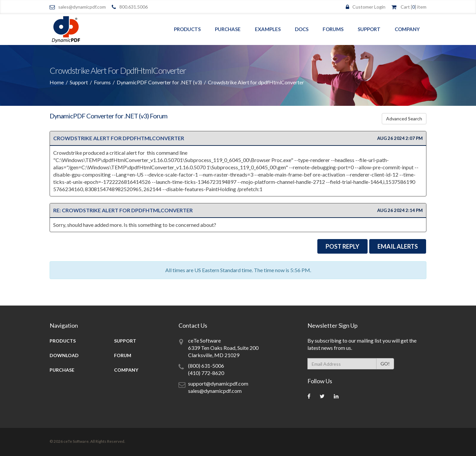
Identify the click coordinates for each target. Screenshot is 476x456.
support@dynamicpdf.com (218, 383)
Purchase (228, 29)
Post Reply (342, 246)
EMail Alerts (398, 246)
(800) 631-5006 (206, 365)
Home (57, 82)
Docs (302, 29)
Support (369, 29)
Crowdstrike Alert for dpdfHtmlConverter (119, 137)
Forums (333, 29)
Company (407, 29)
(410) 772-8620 (206, 372)
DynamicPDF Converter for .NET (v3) (159, 82)
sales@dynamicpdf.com (82, 7)
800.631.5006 (134, 7)
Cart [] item (414, 7)
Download (64, 355)
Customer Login (369, 7)
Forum (123, 355)
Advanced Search (404, 118)
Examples (268, 29)
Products (187, 29)
